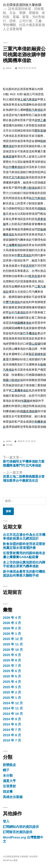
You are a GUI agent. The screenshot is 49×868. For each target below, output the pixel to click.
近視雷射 (9, 786)
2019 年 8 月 (12, 735)
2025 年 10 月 (13, 650)
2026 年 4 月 (12, 618)
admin (9, 68)
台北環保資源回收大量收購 (22, 5)
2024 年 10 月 (13, 714)
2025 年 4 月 (12, 682)
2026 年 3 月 (12, 623)
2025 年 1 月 (12, 698)
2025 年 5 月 (12, 676)
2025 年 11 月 (13, 644)
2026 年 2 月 (12, 628)
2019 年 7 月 (12, 740)
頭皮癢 (8, 792)
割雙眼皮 (9, 765)
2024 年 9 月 (12, 719)
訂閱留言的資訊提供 (18, 832)
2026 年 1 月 (12, 634)
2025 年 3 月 (12, 687)
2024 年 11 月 (13, 708)
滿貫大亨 (9, 781)
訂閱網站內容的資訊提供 (21, 827)
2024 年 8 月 (12, 724)
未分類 (9, 445)
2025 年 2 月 (12, 692)
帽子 (6, 770)
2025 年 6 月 (12, 671)
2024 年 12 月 (13, 703)
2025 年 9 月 (12, 655)
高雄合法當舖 (13, 797)
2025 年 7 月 (12, 666)
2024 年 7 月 (12, 730)
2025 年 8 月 (12, 660)
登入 (6, 821)
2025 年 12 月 (13, 639)
